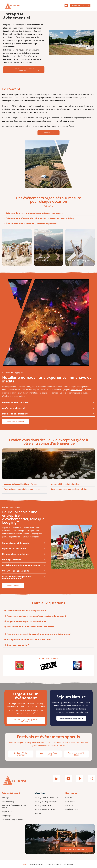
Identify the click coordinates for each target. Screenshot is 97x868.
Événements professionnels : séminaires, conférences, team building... (41, 218)
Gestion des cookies (37, 864)
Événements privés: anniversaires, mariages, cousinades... (34, 213)
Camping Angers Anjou (43, 805)
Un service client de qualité (16, 571)
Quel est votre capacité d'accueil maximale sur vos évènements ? (39, 634)
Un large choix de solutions (16, 554)
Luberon (37, 813)
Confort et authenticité (14, 408)
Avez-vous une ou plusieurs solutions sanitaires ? (31, 627)
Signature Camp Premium (13, 819)
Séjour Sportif (8, 811)
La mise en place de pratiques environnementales (17, 577)
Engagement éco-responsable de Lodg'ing (69, 489)
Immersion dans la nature (15, 403)
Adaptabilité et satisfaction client (66, 484)
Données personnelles (53, 864)
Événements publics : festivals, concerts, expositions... (32, 224)
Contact (69, 797)
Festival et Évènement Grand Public (14, 806)
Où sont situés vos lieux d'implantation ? (27, 611)
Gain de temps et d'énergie (16, 543)
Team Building (8, 801)
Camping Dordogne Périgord (46, 801)
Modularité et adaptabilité (15, 414)
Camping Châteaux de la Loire (46, 797)
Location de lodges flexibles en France (20, 484)
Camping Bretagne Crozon (45, 809)
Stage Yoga (7, 815)
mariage (57, 109)
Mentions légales (69, 864)
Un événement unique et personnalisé (21, 565)
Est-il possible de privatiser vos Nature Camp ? (30, 640)
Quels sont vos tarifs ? (18, 645)
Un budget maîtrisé (12, 560)
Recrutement (71, 801)
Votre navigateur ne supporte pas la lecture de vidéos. (71, 43)
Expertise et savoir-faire (14, 548)
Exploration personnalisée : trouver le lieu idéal (22, 490)
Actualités (69, 805)
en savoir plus (76, 390)
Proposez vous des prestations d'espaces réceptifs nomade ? (36, 616)
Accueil (25, 864)
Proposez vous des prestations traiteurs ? (27, 621)
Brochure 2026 (71, 809)
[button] (64, 6)
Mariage (6, 797)
